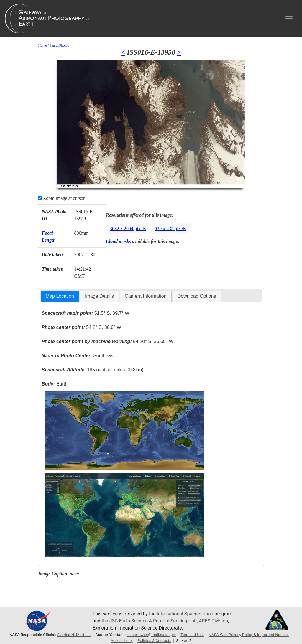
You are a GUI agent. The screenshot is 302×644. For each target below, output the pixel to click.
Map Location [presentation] (60, 296)
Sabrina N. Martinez (74, 635)
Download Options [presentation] (197, 296)
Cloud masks (118, 241)
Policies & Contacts (154, 641)
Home (42, 45)
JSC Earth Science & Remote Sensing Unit (153, 621)
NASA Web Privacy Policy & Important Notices (249, 635)
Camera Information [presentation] (146, 296)
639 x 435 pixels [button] (170, 229)
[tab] (60, 296)
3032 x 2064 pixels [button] (128, 229)
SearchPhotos (59, 45)
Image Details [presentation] (99, 296)
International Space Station (185, 614)
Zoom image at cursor (61, 198)
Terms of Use (192, 635)
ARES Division (213, 621)
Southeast (78, 356)
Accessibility (122, 641)
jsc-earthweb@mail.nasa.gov (151, 635)
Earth (55, 384)
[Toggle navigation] (289, 19)
